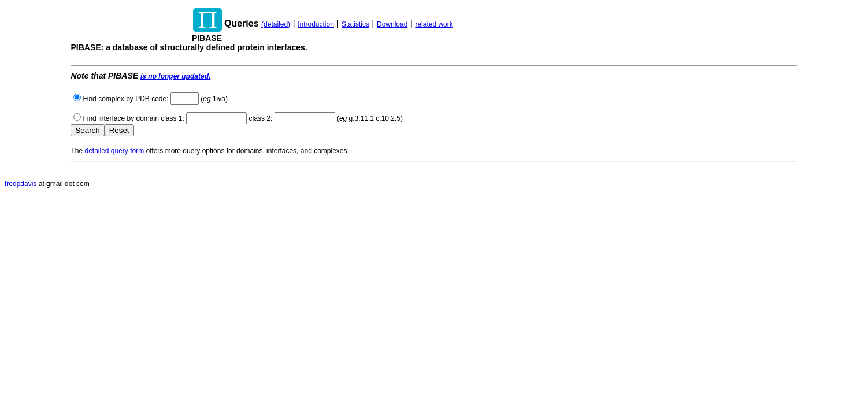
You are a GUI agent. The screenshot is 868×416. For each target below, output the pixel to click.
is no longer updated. (175, 76)
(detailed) (276, 24)
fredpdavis (21, 184)
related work (434, 24)
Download (392, 24)
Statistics (355, 24)
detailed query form (114, 151)
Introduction (316, 24)
